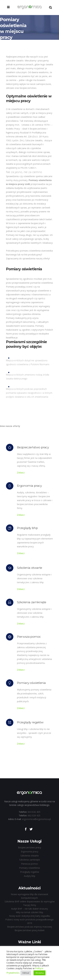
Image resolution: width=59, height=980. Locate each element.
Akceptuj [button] (39, 973)
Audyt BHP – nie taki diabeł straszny (29, 909)
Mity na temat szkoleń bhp (29, 912)
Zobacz (21, 473)
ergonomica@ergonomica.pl (36, 819)
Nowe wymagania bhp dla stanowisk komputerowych (29, 896)
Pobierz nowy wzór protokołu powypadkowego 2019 (29, 921)
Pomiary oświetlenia (29, 868)
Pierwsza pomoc (30, 864)
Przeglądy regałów (30, 872)
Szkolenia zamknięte (30, 860)
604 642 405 (34, 812)
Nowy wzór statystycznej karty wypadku (30, 916)
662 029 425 (34, 815)
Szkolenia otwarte (30, 856)
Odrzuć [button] (26, 973)
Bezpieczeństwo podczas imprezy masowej (30, 927)
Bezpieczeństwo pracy (30, 847)
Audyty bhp (30, 876)
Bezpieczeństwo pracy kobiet (30, 930)
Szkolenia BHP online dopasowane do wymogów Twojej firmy (30, 903)
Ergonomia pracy (30, 852)
